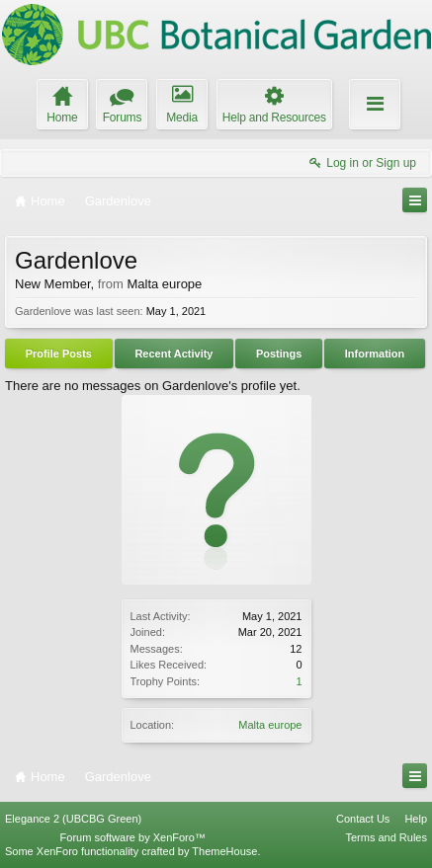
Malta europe (270, 725)
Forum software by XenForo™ (133, 837)
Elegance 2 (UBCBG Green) (73, 819)
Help (416, 819)
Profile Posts (59, 354)
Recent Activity (173, 354)
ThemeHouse (224, 851)
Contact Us (363, 819)
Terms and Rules (386, 837)
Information (375, 354)
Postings (279, 354)
